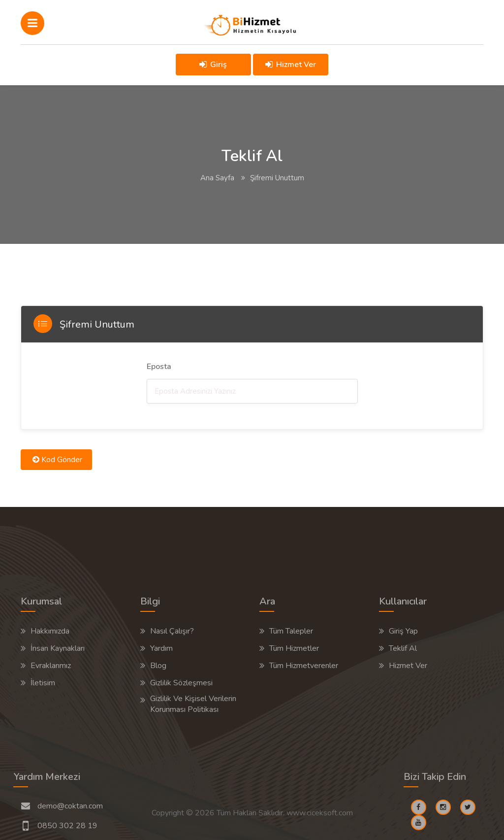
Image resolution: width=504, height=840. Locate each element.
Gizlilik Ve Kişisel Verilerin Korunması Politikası (193, 704)
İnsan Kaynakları (58, 648)
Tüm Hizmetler (294, 648)
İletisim (43, 683)
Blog (158, 666)
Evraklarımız (51, 666)
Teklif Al (403, 648)
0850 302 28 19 (67, 826)
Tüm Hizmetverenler (304, 666)
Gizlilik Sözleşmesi (181, 683)
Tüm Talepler (291, 631)
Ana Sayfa (217, 178)
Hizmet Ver (291, 65)
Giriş (213, 65)
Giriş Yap (403, 631)
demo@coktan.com (70, 806)
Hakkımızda (50, 631)
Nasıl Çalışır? (172, 631)
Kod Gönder (57, 460)
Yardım (161, 648)
